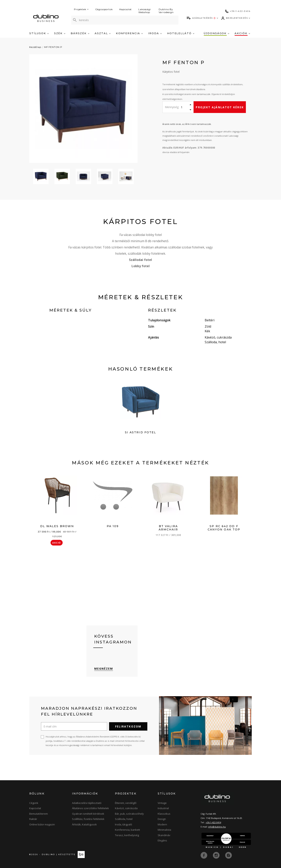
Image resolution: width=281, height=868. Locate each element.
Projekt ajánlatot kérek (220, 107)
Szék (60, 33)
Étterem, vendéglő (126, 803)
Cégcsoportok (104, 9)
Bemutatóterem (39, 814)
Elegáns (162, 840)
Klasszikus (164, 814)
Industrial (163, 808)
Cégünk (34, 803)
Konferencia (129, 33)
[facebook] (204, 855)
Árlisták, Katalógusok (84, 824)
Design (162, 819)
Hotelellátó (181, 33)
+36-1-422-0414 (213, 822)
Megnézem (104, 669)
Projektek (81, 9)
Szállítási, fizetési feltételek (88, 819)
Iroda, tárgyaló (124, 824)
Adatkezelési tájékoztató (87, 803)
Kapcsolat (126, 9)
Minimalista (164, 830)
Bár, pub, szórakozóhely (129, 814)
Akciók (242, 33)
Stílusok (39, 33)
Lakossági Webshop (145, 11)
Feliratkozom (128, 726)
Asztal (103, 33)
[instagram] (217, 855)
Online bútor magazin (42, 824)
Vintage (162, 803)
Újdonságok (217, 33)
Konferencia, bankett (127, 830)
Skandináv (164, 835)
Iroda (155, 33)
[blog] (229, 855)
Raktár (33, 819)
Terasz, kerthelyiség (127, 835)
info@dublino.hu (217, 827)
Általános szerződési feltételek (90, 808)
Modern (162, 824)
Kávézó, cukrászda (126, 808)
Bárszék (80, 33)
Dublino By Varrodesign (166, 11)
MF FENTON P (53, 47)
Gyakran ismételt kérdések (88, 814)
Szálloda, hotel (124, 819)
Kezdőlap (35, 47)
